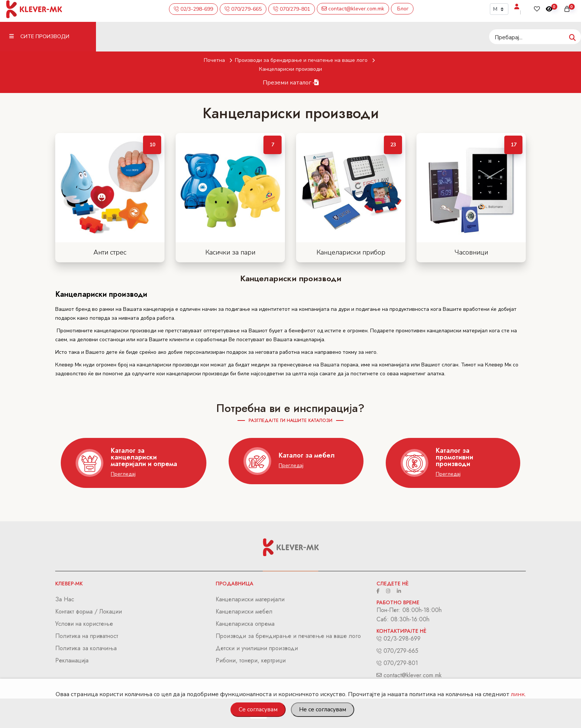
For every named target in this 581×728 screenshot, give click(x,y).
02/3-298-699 (401, 639)
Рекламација (72, 660)
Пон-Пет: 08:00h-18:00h (409, 610)
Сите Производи (39, 36)
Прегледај (123, 474)
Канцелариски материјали (250, 599)
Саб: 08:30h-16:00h (403, 619)
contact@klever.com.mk (412, 675)
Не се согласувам (323, 709)
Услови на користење (84, 624)
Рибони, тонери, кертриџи (251, 660)
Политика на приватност (87, 636)
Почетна (219, 60)
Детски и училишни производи (257, 648)
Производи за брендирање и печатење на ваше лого (306, 60)
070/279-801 (400, 663)
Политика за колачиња (86, 648)
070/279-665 (400, 651)
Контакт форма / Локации (89, 611)
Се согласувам (258, 709)
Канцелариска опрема (245, 624)
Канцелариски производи (290, 69)
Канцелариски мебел (244, 611)
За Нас (65, 599)
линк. (518, 694)
